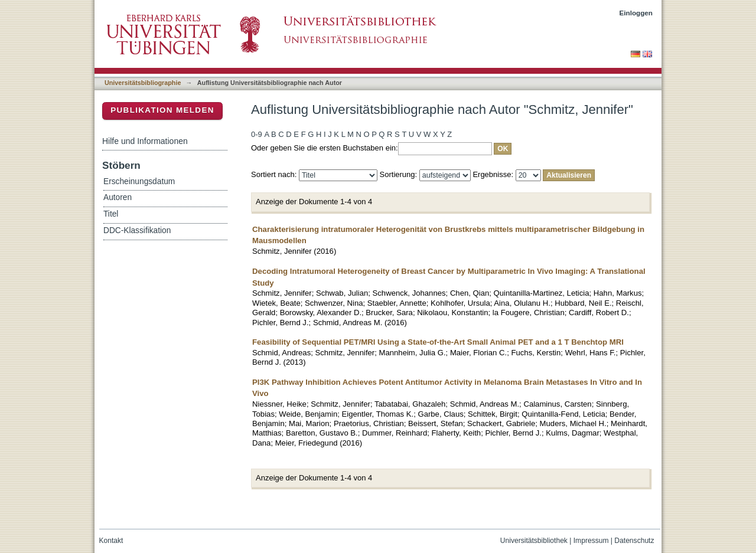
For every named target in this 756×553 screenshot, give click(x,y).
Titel (111, 214)
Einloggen (636, 13)
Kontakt (111, 541)
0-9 (257, 134)
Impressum (591, 541)
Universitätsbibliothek (534, 541)
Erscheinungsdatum (139, 181)
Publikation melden (162, 110)
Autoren (118, 197)
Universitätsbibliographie (143, 83)
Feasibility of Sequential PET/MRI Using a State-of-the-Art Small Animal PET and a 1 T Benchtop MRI (438, 342)
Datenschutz (634, 541)
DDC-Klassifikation (137, 230)
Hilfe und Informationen (145, 141)
